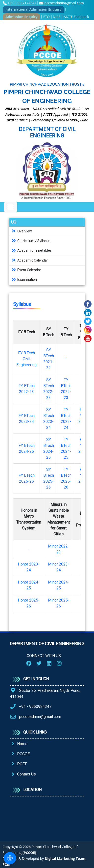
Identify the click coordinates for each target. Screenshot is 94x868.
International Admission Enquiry (34, 9)
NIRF (57, 17)
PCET (22, 764)
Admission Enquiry (22, 17)
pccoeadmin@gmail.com (64, 3)
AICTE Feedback (76, 17)
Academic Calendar (30, 260)
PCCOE (23, 754)
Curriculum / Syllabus (31, 241)
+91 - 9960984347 (35, 707)
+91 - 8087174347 (22, 3)
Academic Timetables (31, 250)
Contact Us (26, 774)
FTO (47, 17)
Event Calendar (26, 270)
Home (22, 744)
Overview (22, 231)
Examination (24, 280)
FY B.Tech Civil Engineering (26, 359)
